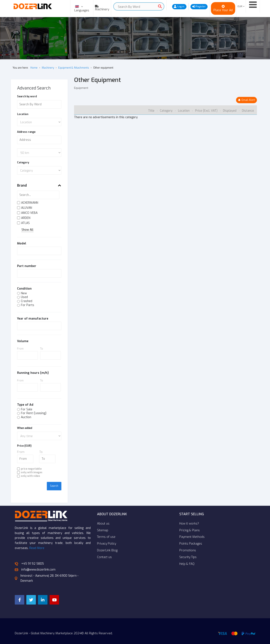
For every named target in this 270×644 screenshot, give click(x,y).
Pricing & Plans (190, 525)
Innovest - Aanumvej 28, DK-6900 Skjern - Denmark (47, 573)
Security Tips (188, 551)
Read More (37, 542)
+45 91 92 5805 (29, 558)
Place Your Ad (223, 10)
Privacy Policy (107, 538)
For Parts (28, 305)
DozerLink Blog (107, 545)
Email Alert (248, 100)
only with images (32, 472)
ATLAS (25, 223)
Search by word (27, 96)
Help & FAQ (187, 558)
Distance (248, 111)
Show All (27, 230)
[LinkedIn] (45, 595)
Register (201, 7)
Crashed (27, 301)
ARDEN (26, 218)
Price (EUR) (24, 446)
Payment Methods (192, 531)
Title (152, 111)
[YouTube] (58, 595)
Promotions (188, 545)
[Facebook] (20, 595)
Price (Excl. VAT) (207, 111)
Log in (181, 7)
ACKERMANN (30, 203)
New (24, 294)
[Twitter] (33, 595)
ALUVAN (27, 208)
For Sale (27, 410)
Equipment (81, 88)
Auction (26, 417)
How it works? (189, 518)
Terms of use (106, 531)
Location (23, 114)
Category (23, 163)
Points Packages (191, 538)
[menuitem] (101, 8)
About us (103, 518)
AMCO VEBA (29, 213)
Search (160, 6)
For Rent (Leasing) (34, 413)
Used (24, 297)
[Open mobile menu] (253, 5)
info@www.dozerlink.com (35, 564)
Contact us (104, 551)
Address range (26, 132)
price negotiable (31, 469)
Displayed (230, 111)
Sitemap (103, 525)
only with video (30, 476)
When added (25, 428)
